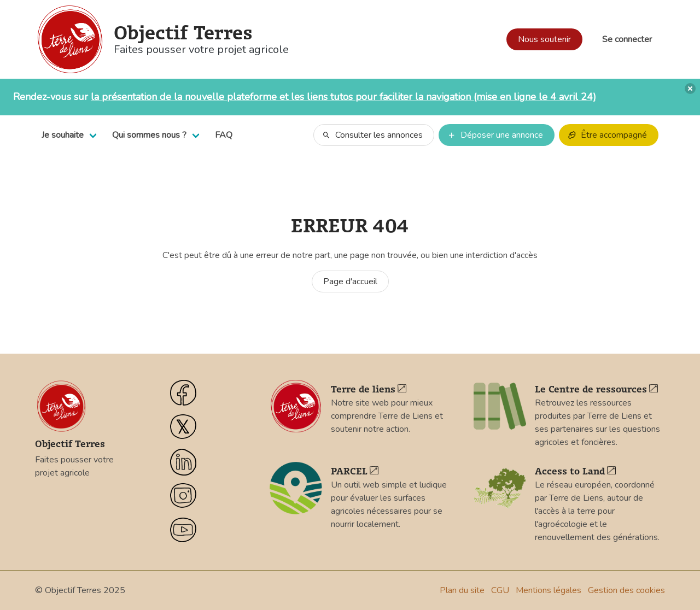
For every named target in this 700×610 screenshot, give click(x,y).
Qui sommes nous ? (149, 135)
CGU (500, 590)
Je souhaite (63, 135)
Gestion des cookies (626, 590)
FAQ (224, 135)
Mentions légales (549, 590)
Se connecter (627, 39)
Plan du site (462, 590)
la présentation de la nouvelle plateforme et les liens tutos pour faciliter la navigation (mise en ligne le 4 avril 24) (343, 97)
